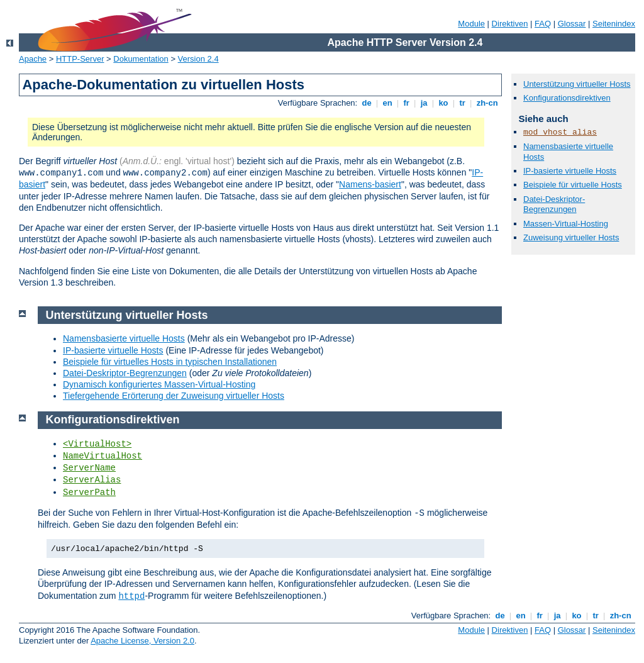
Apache (33, 59)
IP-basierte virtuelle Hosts (570, 171)
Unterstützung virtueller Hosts (577, 84)
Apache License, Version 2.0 (142, 641)
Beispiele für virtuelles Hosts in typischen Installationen (170, 362)
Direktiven (510, 24)
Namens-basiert (370, 184)
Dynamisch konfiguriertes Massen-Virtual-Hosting (159, 384)
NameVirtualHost (103, 456)
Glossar (572, 24)
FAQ (543, 24)
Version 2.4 (198, 59)
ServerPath (89, 493)
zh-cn (487, 103)
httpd (131, 596)
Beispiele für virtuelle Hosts (573, 185)
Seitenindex (614, 24)
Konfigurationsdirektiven (567, 98)
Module (471, 24)
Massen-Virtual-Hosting (566, 224)
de (367, 103)
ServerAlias (92, 480)
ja (424, 103)
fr (407, 103)
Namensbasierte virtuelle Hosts (124, 338)
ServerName (89, 468)
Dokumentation (141, 59)
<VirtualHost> (97, 444)
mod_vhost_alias (560, 132)
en (387, 103)
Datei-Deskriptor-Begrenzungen (554, 204)
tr (463, 103)
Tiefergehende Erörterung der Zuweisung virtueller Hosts (174, 396)
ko (443, 103)
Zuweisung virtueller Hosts (571, 237)
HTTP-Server (80, 59)
